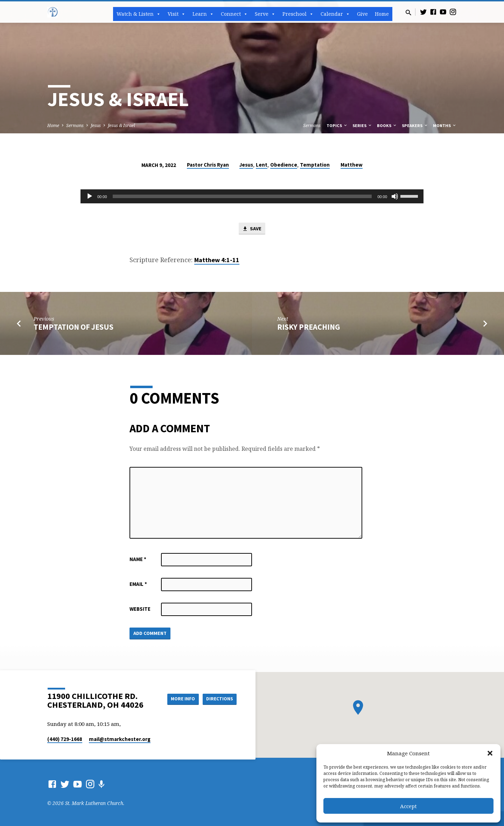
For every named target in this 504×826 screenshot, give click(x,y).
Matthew (352, 165)
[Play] (90, 196)
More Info (180, 699)
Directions (219, 699)
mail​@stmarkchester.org (120, 739)
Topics (337, 125)
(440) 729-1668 (65, 739)
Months (445, 125)
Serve (265, 14)
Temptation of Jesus (73, 327)
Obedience (284, 165)
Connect (234, 14)
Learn (203, 14)
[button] (490, 753)
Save (252, 229)
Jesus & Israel (121, 125)
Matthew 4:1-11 (217, 260)
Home (382, 14)
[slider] (242, 196)
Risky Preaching (309, 327)
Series (362, 125)
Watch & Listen (139, 14)
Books (387, 125)
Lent (262, 165)
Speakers (415, 125)
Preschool (298, 14)
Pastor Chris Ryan (208, 165)
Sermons (75, 125)
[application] (252, 196)
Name (138, 559)
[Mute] (395, 196)
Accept (408, 806)
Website (140, 609)
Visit (177, 14)
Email (138, 584)
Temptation (315, 165)
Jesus (96, 125)
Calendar (335, 14)
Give (362, 14)
